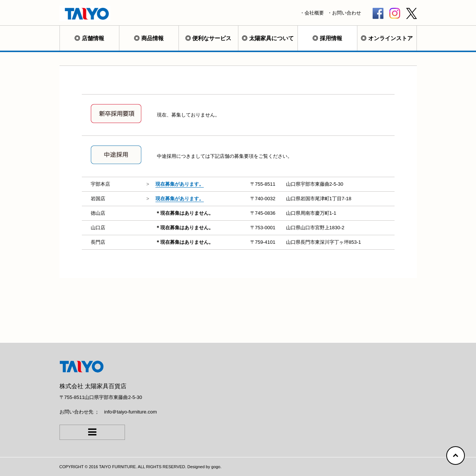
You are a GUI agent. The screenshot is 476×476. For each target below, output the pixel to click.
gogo (216, 467)
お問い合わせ (347, 13)
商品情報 (152, 38)
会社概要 (314, 13)
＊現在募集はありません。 (184, 213)
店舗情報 (93, 38)
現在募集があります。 (180, 184)
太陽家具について (271, 38)
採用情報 (331, 38)
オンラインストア (390, 38)
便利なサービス (212, 38)
